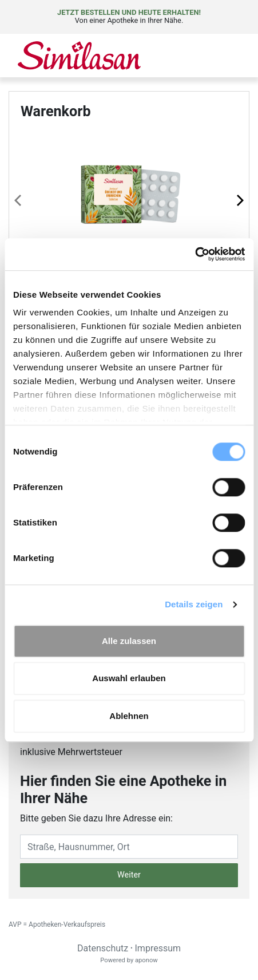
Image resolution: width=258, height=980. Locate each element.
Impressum (158, 948)
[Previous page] (19, 200)
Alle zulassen (129, 641)
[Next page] (239, 200)
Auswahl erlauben (129, 678)
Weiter (129, 875)
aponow (146, 960)
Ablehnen (129, 716)
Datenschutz (103, 948)
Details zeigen (194, 604)
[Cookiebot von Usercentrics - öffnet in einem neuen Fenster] (195, 254)
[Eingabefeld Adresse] (129, 847)
